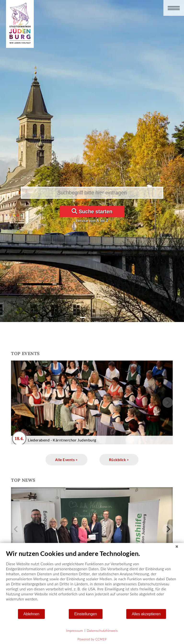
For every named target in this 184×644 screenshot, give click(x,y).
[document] (92, 579)
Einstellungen (86, 614)
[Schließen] (177, 547)
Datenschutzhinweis (102, 630)
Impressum (75, 630)
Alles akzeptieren (146, 614)
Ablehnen (32, 614)
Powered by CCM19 (92, 639)
